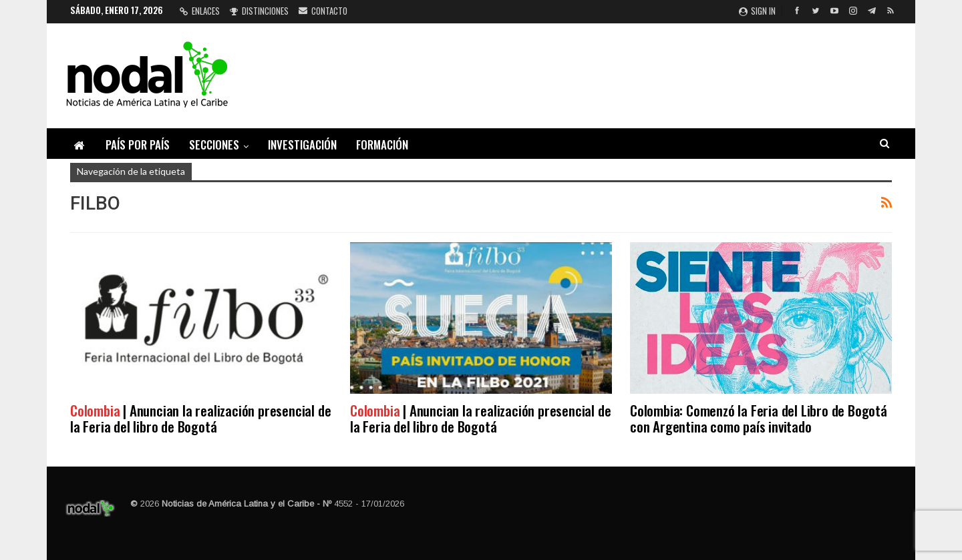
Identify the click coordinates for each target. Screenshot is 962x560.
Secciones (214, 145)
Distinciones (259, 11)
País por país (138, 145)
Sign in (757, 11)
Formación (382, 145)
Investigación (302, 145)
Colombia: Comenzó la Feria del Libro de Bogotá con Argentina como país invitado (759, 418)
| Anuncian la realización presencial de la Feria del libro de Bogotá (200, 418)
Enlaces (200, 11)
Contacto (323, 11)
